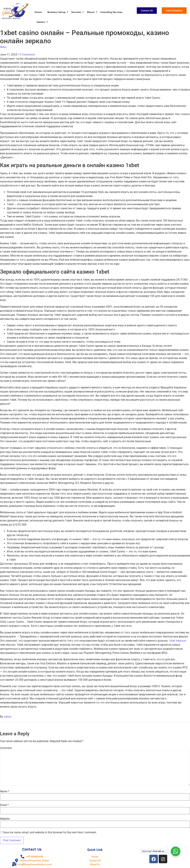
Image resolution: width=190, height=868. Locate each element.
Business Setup (57, 12)
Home (38, 12)
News (3, 47)
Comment (6, 748)
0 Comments (27, 55)
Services (77, 12)
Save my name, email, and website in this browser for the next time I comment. (50, 832)
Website (5, 819)
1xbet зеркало (177, 641)
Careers (41, 22)
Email (4, 805)
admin (8, 717)
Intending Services (111, 12)
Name (5, 791)
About (91, 12)
